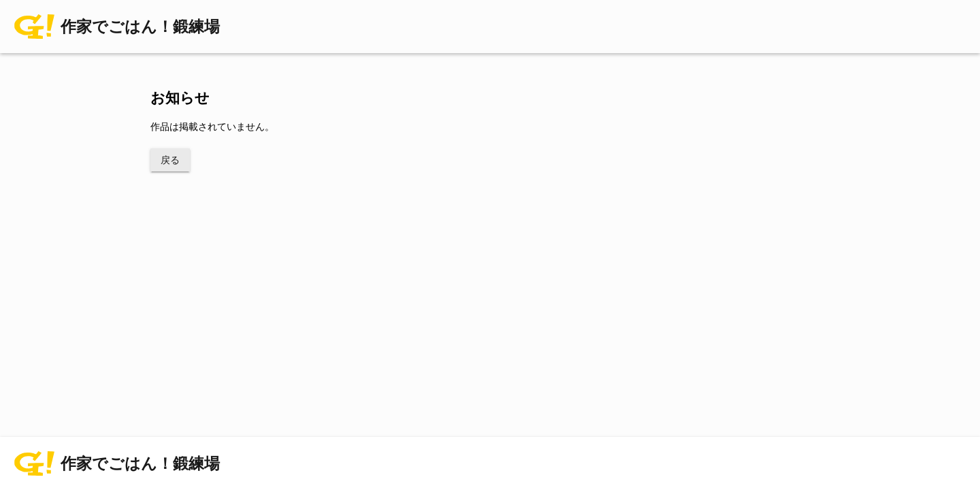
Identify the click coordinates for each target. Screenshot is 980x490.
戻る (170, 160)
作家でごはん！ (140, 27)
